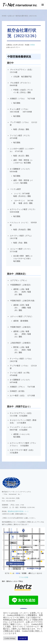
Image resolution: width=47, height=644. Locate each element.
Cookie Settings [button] (10, 638)
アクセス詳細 (24, 577)
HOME (4, 16)
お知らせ (11, 16)
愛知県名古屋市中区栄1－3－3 (18, 511)
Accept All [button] (23, 638)
